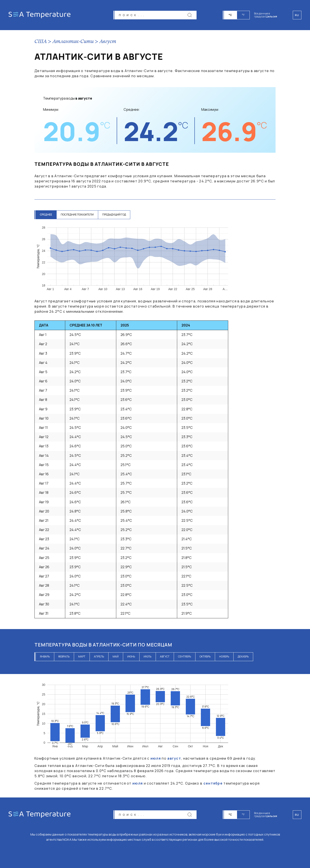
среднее (46, 215)
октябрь (205, 656)
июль (147, 656)
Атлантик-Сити (73, 42)
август (165, 656)
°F (243, 15)
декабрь (243, 656)
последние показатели (77, 215)
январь (45, 656)
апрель (99, 656)
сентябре (213, 783)
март (82, 656)
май (116, 656)
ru (297, 815)
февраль (64, 656)
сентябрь (184, 656)
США (41, 42)
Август (108, 42)
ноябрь (224, 656)
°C (230, 15)
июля (156, 758)
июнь (131, 656)
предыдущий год (114, 215)
